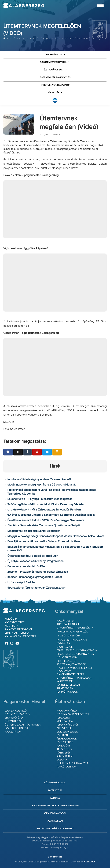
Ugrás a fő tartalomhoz (99, 1)
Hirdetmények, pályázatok (55, 85)
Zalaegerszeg (24, 6)
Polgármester (65, 621)
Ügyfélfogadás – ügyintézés (23, 725)
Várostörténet (15, 622)
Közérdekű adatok (16, 728)
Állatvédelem (65, 688)
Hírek (31, 38)
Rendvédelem (65, 756)
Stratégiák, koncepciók (71, 665)
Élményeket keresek (17, 633)
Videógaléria (65, 721)
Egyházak (63, 735)
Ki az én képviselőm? (69, 636)
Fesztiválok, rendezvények (73, 714)
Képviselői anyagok (55, 813)
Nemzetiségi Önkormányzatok (75, 654)
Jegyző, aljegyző (16, 711)
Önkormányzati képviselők (73, 628)
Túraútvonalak (67, 767)
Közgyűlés (63, 644)
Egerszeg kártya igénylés (55, 77)
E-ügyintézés (13, 721)
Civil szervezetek (67, 732)
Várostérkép (65, 681)
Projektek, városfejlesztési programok (74, 669)
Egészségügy (65, 742)
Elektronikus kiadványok (72, 763)
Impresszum (55, 790)
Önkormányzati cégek (70, 674)
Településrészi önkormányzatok (77, 651)
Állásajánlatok (67, 739)
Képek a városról (68, 725)
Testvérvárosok (67, 692)
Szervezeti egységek (18, 714)
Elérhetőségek (14, 718)
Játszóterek (64, 749)
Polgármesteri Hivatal (53, 62)
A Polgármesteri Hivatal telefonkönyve (55, 806)
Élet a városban (53, 70)
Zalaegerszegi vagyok (19, 629)
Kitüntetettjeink (67, 658)
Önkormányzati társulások (74, 678)
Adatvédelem (55, 821)
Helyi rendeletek (67, 661)
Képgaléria (12, 626)
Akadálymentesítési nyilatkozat (55, 829)
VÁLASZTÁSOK (55, 93)
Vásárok (62, 760)
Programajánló (67, 711)
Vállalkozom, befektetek (20, 636)
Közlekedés (64, 753)
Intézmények (64, 728)
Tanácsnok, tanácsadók (72, 640)
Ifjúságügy (63, 746)
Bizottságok (65, 647)
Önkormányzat (53, 55)
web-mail (55, 798)
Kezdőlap (12, 38)
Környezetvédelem (68, 685)
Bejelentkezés (55, 857)
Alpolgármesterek (68, 624)
